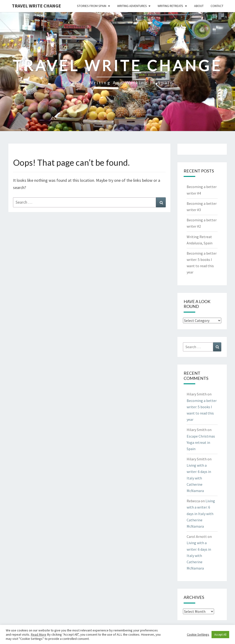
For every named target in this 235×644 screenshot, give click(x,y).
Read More (38, 634)
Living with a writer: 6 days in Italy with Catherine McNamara (199, 478)
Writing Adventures (132, 6)
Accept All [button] (220, 635)
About (199, 6)
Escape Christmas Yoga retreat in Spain (201, 442)
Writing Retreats (170, 6)
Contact (217, 6)
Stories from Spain (92, 6)
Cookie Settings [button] (198, 634)
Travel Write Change (36, 6)
